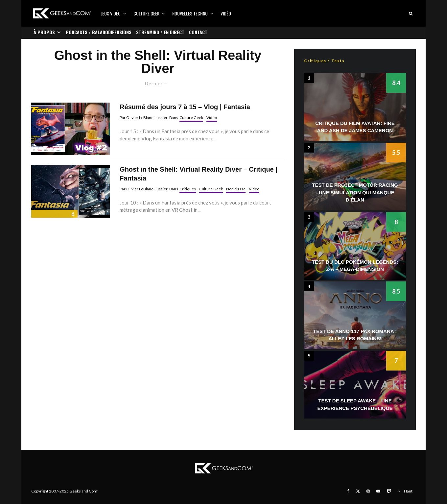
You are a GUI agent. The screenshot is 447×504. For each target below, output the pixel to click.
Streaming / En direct (160, 32)
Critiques (188, 189)
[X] (358, 491)
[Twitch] (389, 491)
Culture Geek (146, 13)
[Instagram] (368, 491)
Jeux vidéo (111, 13)
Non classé (236, 189)
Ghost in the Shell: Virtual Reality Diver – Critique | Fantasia (199, 174)
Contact (198, 32)
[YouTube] (378, 491)
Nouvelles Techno (190, 13)
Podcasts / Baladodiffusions (99, 32)
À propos (44, 32)
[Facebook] (348, 491)
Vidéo (226, 13)
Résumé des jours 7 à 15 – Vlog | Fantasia (185, 107)
